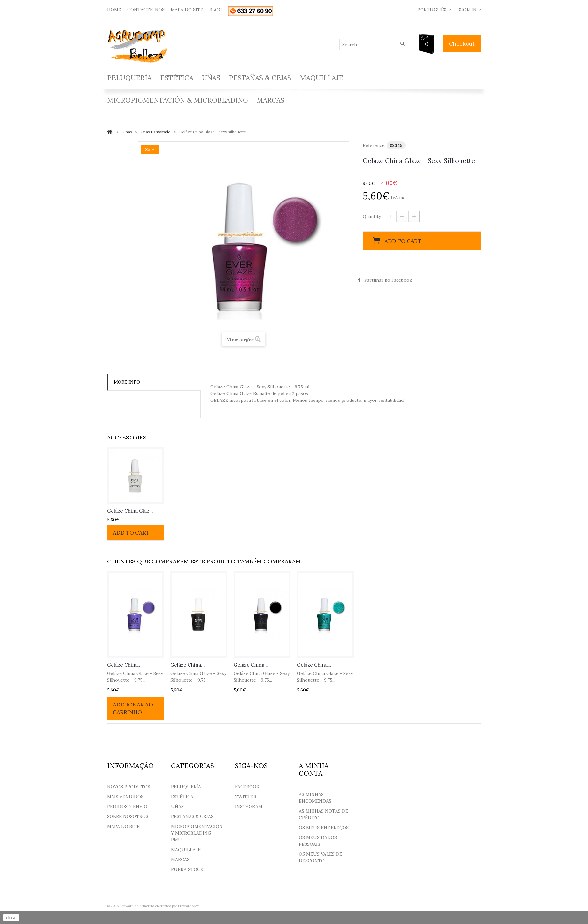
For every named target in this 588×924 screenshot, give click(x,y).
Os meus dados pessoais (318, 841)
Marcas (271, 100)
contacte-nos (146, 10)
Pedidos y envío (127, 806)
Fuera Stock (187, 869)
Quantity (372, 216)
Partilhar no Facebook (388, 280)
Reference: (374, 145)
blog (216, 10)
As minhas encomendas (315, 798)
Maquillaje (321, 78)
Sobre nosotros (128, 816)
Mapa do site (123, 826)
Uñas (211, 78)
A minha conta (314, 770)
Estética (177, 78)
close (11, 918)
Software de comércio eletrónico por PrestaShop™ (159, 906)
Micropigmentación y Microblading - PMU (197, 833)
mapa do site (187, 10)
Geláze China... (124, 665)
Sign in (468, 10)
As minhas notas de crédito (324, 814)
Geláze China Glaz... (130, 511)
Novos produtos (129, 787)
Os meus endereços (324, 828)
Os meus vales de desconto (321, 857)
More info (127, 382)
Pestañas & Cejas (260, 78)
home (114, 10)
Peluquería (129, 78)
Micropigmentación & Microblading (178, 100)
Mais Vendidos (125, 797)
